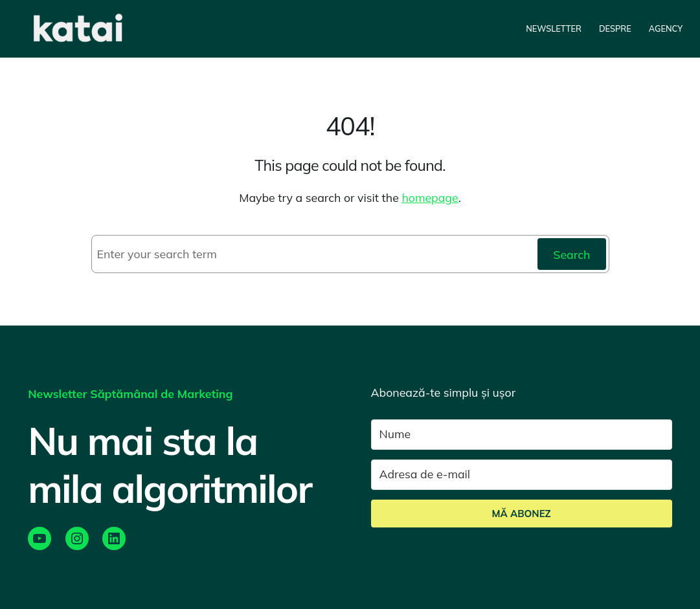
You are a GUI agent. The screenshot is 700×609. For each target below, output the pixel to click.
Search (571, 254)
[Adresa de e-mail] (522, 475)
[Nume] (522, 435)
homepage (430, 197)
